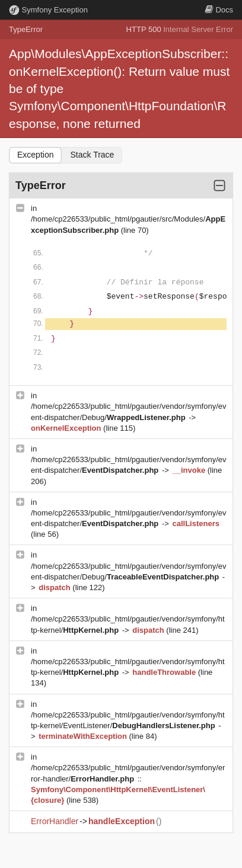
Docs (219, 10)
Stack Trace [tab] (92, 155)
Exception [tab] (35, 155)
